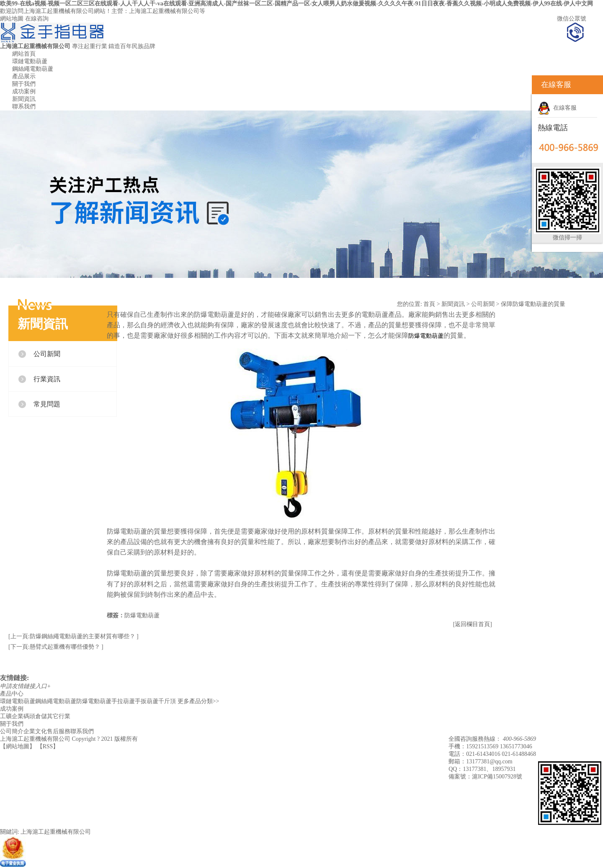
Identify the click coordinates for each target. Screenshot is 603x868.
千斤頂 (167, 701)
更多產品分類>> (198, 701)
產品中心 (12, 694)
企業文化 (35, 731)
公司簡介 (12, 731)
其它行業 (59, 716)
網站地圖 (12, 19)
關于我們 (24, 84)
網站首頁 (24, 54)
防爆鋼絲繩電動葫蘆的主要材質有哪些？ (83, 636)
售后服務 (59, 731)
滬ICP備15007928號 (497, 777)
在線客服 (557, 108)
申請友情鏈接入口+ (25, 686)
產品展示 (24, 76)
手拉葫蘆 (123, 701)
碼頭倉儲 (35, 716)
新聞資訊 (24, 99)
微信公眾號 (572, 19)
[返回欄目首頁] (473, 624)
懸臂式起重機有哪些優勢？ (66, 647)
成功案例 (24, 91)
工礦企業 (12, 716)
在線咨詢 (37, 19)
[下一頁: (19, 647)
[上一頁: (19, 636)
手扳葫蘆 (147, 701)
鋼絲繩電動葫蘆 (33, 69)
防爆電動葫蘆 (142, 615)
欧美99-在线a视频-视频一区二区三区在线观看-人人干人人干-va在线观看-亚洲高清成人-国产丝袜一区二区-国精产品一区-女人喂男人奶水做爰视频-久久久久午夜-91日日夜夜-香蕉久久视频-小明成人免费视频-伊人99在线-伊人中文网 (296, 4)
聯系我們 (24, 107)
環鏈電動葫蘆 (30, 61)
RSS (48, 746)
